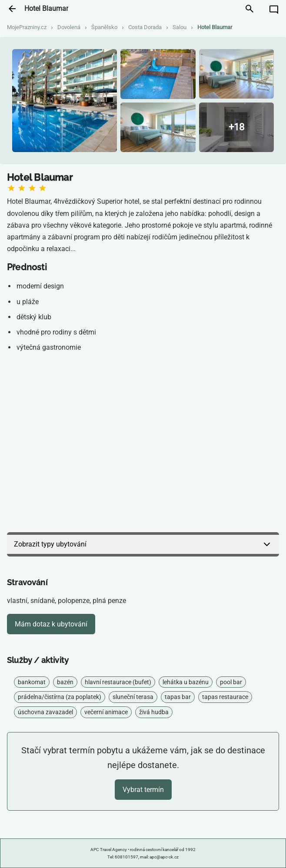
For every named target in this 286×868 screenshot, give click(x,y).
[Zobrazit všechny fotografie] (236, 128)
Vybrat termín (143, 790)
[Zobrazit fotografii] (65, 101)
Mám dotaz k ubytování (51, 624)
